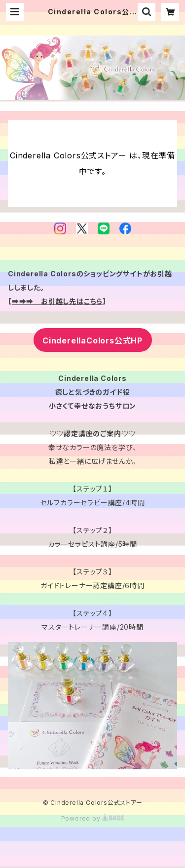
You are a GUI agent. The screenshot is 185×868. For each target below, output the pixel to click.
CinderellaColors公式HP (92, 340)
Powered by (93, 818)
